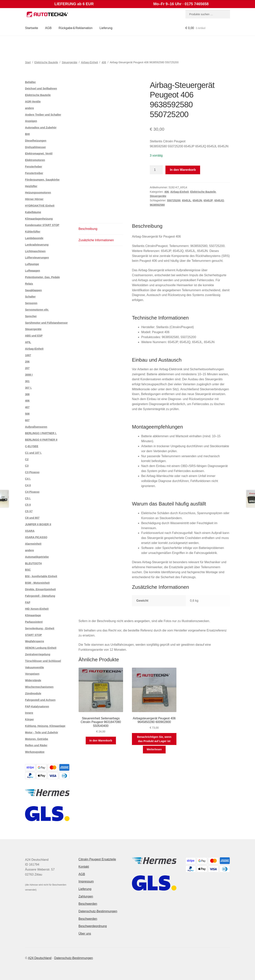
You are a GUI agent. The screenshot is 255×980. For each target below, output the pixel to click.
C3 (27, 466)
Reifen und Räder (36, 745)
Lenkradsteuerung (37, 245)
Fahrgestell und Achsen (40, 700)
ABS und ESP (34, 336)
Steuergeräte (70, 62)
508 (27, 414)
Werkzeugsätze (35, 752)
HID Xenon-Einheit (37, 609)
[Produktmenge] (156, 170)
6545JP (208, 200)
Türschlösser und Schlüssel (43, 661)
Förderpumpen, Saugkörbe (42, 180)
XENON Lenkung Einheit (41, 648)
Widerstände (33, 680)
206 (27, 362)
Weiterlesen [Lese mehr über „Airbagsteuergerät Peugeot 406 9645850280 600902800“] (154, 749)
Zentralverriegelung (38, 654)
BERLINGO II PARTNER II (41, 440)
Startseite (32, 28)
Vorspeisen (32, 674)
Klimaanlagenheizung (39, 219)
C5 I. (28, 498)
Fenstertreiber (34, 173)
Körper (29, 719)
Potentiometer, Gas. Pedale (42, 277)
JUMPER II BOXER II (38, 524)
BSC (28, 570)
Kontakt (84, 867)
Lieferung (106, 28)
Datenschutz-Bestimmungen (98, 911)
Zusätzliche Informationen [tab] (96, 240)
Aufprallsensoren (36, 427)
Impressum (86, 881)
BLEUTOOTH (33, 563)
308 (27, 394)
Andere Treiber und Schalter (43, 115)
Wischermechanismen (39, 687)
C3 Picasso (32, 472)
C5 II (28, 505)
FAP (28, 602)
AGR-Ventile (33, 102)
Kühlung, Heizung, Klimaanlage (45, 726)
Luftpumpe (32, 264)
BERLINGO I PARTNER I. (41, 433)
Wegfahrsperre (35, 641)
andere (29, 108)
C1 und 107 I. (33, 453)
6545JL (187, 200)
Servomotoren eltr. (37, 310)
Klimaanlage (33, 615)
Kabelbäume (33, 212)
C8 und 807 (32, 518)
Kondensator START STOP (42, 225)
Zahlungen (86, 896)
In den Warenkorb (183, 170)
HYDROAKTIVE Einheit (40, 206)
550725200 (174, 200)
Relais (29, 284)
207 (27, 368)
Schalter (30, 297)
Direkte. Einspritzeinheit (40, 589)
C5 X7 (29, 511)
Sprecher (31, 316)
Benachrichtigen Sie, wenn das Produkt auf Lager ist (154, 739)
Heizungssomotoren (38, 193)
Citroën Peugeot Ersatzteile (97, 859)
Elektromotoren (35, 160)
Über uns (85, 934)
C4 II (28, 485)
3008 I (29, 375)
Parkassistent (34, 622)
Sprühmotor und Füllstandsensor (46, 323)
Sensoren (31, 303)
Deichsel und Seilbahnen (41, 88)
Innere (29, 713)
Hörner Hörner (34, 199)
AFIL (28, 342)
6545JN (197, 200)
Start (28, 62)
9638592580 (157, 205)
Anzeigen (31, 121)
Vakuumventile (34, 667)
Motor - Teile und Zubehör (42, 732)
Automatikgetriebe (37, 557)
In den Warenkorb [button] (101, 741)
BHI (27, 134)
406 (104, 62)
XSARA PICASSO (36, 537)
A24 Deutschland (40, 958)
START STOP (33, 635)
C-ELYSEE (32, 446)
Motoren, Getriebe (37, 739)
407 (27, 407)
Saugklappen (33, 290)
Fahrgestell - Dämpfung (40, 596)
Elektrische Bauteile (46, 62)
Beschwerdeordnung (93, 926)
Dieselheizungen (36, 141)
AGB (48, 28)
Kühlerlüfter (33, 232)
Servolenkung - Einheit (40, 628)
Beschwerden (88, 904)
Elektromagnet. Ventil (39, 153)
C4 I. (28, 479)
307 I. (28, 388)
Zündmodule (33, 693)
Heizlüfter (31, 186)
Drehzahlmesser (35, 147)
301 (27, 381)
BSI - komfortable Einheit (41, 576)
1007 (28, 355)
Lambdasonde (34, 238)
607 (27, 420)
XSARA (30, 531)
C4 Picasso (32, 492)
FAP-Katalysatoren (37, 706)
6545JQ (219, 200)
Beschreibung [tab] (88, 229)
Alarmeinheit (33, 544)
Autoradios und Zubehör (41, 128)
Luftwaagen (33, 271)
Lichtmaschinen (35, 251)
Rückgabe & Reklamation (75, 28)
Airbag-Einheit (90, 62)
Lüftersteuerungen (37, 258)
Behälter (30, 82)
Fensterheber (34, 167)
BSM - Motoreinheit (37, 583)
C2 (27, 459)
